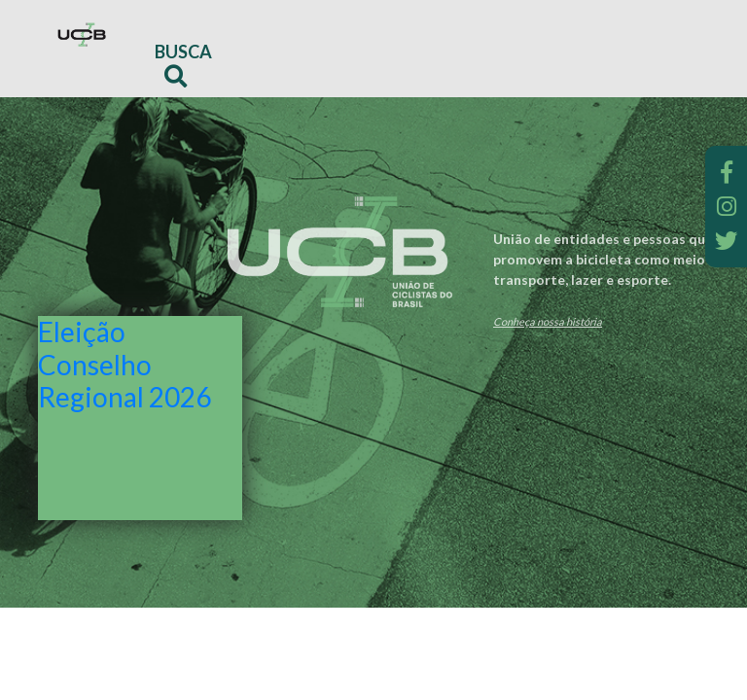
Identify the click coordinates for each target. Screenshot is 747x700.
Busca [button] (183, 64)
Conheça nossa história (548, 321)
